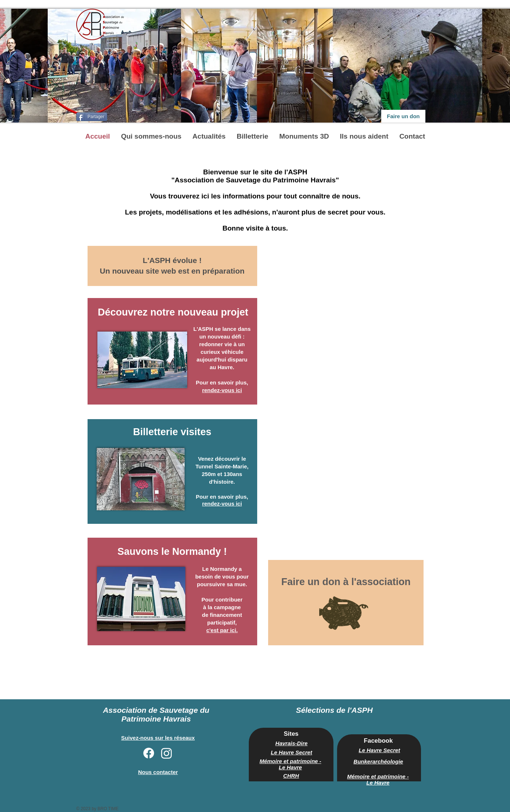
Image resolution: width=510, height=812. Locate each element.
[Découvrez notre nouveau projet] (173, 313)
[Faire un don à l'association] (346, 582)
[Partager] (92, 117)
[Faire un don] (403, 116)
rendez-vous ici (222, 504)
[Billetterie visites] (172, 432)
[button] (151, 136)
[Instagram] (167, 753)
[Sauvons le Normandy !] (172, 552)
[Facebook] (149, 753)
